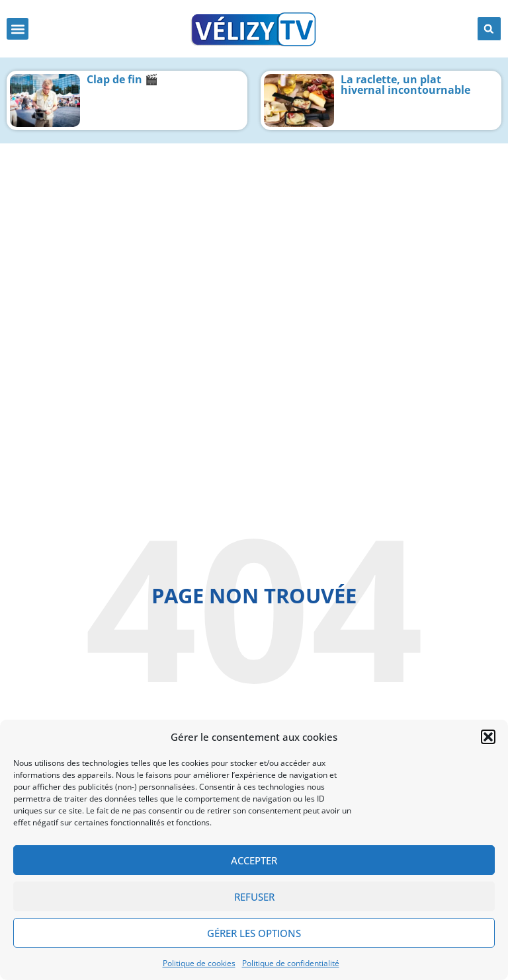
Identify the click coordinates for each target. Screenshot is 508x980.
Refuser (254, 897)
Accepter (254, 860)
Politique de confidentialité (291, 963)
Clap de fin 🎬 (122, 79)
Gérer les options (254, 933)
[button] (488, 737)
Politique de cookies (199, 963)
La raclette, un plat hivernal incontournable (405, 85)
